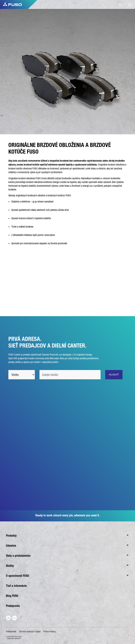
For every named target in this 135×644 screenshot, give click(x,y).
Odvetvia (11, 546)
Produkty (11, 536)
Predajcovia (13, 606)
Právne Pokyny (50, 632)
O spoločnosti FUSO (18, 576)
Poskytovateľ (11, 632)
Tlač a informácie (16, 586)
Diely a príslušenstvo (18, 556)
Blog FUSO (12, 596)
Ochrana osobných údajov (30, 632)
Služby (10, 566)
